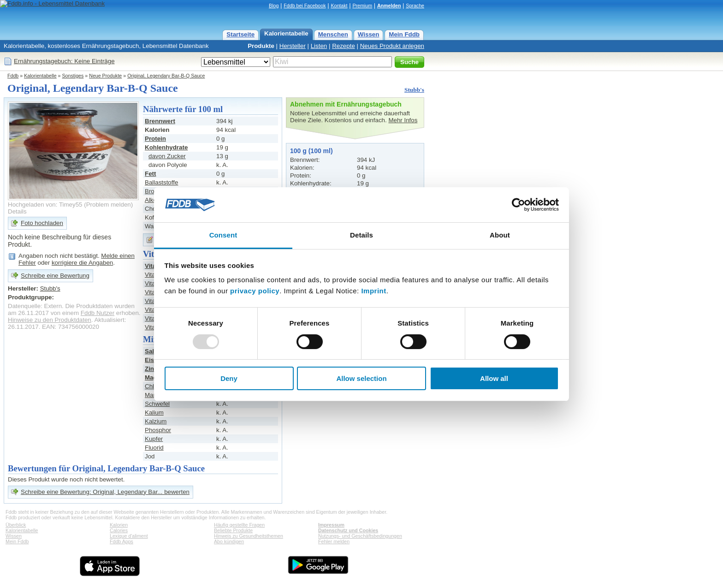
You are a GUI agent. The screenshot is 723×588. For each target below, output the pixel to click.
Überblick (16, 525)
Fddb (13, 76)
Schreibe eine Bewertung (55, 276)
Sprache (415, 6)
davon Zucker (167, 156)
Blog (274, 6)
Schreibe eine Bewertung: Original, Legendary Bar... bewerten (105, 492)
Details (17, 211)
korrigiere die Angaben (82, 263)
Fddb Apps (121, 541)
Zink (151, 369)
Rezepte (344, 46)
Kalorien (119, 525)
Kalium (154, 413)
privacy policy (255, 291)
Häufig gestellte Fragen (239, 525)
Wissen (369, 34)
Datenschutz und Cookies (348, 530)
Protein (155, 139)
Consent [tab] (223, 235)
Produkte (261, 46)
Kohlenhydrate (166, 147)
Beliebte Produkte (233, 530)
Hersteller (293, 46)
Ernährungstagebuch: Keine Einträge (64, 61)
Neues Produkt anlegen (392, 46)
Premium (362, 6)
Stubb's (414, 90)
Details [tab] (361, 235)
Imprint (373, 291)
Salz (151, 351)
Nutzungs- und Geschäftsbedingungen (360, 536)
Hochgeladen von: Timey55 (45, 205)
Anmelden (389, 6)
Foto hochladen (42, 223)
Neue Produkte (105, 76)
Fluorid (154, 448)
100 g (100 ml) (311, 151)
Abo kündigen (229, 541)
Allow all (494, 378)
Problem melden (109, 205)
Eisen (153, 360)
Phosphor (158, 430)
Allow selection (361, 378)
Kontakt (339, 6)
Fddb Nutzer (98, 313)
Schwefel (157, 404)
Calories (119, 530)
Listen (319, 46)
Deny (229, 378)
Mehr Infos (403, 120)
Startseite (240, 34)
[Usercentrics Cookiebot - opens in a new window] (519, 205)
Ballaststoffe (161, 182)
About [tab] (500, 235)
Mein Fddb (404, 34)
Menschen (333, 34)
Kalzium (156, 421)
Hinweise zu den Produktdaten (50, 320)
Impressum (331, 525)
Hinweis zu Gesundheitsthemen (249, 536)
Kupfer (154, 439)
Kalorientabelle (286, 33)
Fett (150, 174)
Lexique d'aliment (129, 536)
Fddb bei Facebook (305, 6)
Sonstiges (73, 76)
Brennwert (160, 121)
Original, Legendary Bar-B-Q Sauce (166, 76)
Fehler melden (334, 541)
